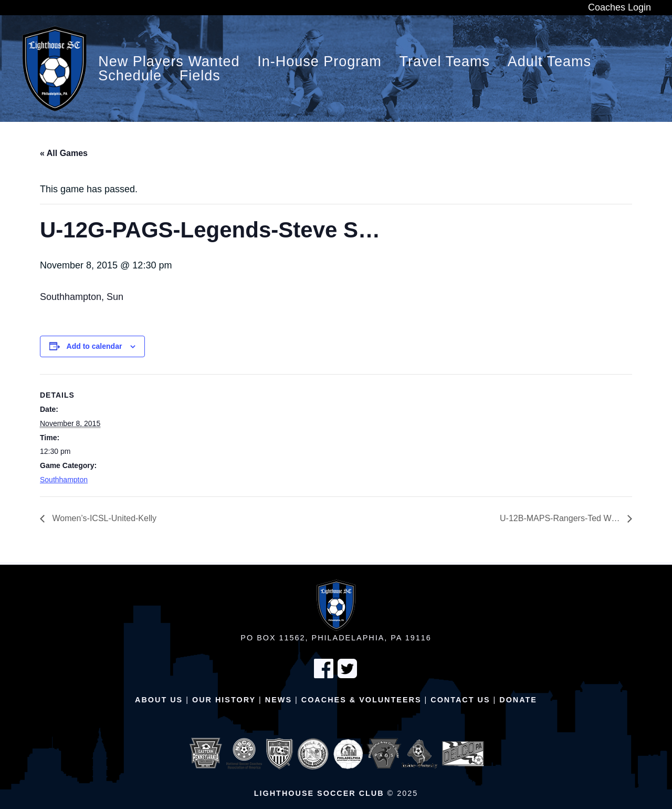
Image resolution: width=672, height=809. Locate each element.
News (279, 700)
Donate (518, 700)
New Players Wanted (169, 62)
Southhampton (64, 480)
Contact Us (460, 700)
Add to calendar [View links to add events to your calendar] (94, 346)
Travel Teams (445, 62)
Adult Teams (549, 62)
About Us (159, 700)
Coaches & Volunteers (361, 700)
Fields (200, 76)
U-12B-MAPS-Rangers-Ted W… (561, 518)
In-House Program (319, 62)
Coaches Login (619, 7)
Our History (224, 700)
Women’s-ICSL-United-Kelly (103, 518)
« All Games (64, 153)
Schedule (130, 76)
